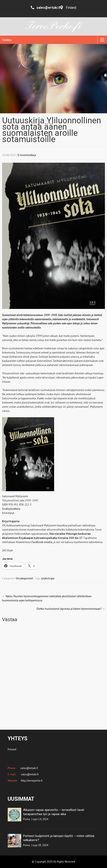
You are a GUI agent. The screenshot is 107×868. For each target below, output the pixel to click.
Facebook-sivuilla (42, 542)
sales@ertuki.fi (29, 774)
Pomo (27, 819)
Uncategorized (24, 578)
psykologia (48, 578)
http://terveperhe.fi (31, 781)
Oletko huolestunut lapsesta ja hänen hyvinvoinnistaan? (71, 609)
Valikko (7, 40)
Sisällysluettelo (11, 509)
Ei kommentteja (27, 155)
